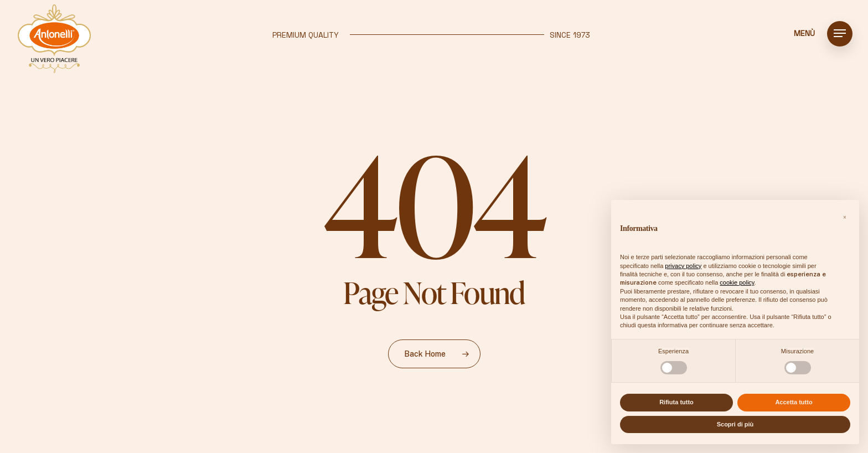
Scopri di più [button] (735, 424)
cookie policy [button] (737, 282)
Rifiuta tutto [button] (676, 402)
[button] (840, 34)
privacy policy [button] (683, 266)
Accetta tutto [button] (794, 402)
